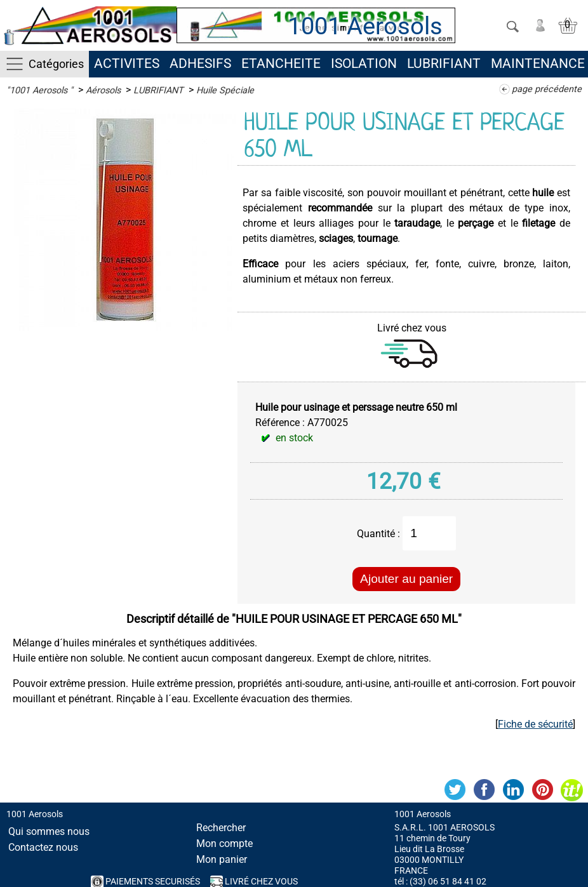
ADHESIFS (200, 63)
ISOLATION (364, 63)
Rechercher (221, 828)
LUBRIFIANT (444, 63)
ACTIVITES (127, 63)
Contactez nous (43, 847)
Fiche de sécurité (535, 724)
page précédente (547, 89)
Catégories (56, 64)
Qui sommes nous (49, 831)
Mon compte (224, 844)
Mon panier (222, 859)
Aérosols (103, 90)
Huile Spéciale (225, 90)
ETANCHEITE (281, 63)
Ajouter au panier (406, 579)
